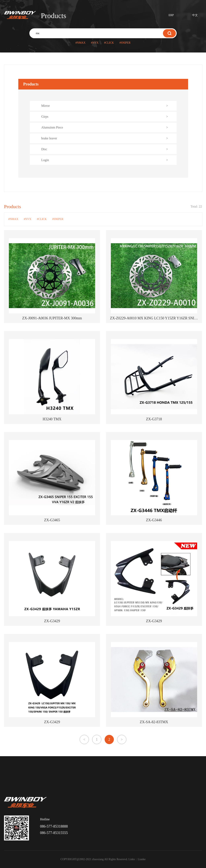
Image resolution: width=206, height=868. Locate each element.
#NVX (95, 43)
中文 (195, 15)
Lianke (142, 859)
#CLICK (109, 43)
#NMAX (80, 43)
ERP (171, 15)
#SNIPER (125, 43)
